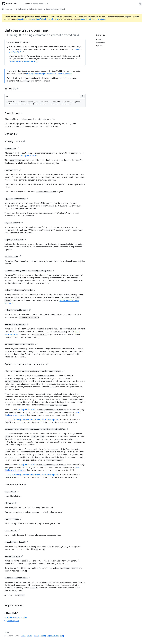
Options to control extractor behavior (26, 364)
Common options (15, 485)
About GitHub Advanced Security (24, 61)
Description (13, 113)
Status (37, 636)
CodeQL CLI (22, 9)
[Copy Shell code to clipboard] (82, 96)
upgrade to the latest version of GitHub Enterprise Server (38, 19)
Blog (62, 636)
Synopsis (12, 88)
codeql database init (29, 156)
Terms (23, 636)
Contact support (12, 621)
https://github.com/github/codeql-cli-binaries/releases (49, 74)
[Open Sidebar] (3, 9)
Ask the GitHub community (16, 617)
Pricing (43, 636)
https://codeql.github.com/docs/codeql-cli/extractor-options (33, 420)
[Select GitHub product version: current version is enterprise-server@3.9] (36, 4)
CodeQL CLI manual (36, 9)
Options (11, 134)
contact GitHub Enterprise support (93, 19)
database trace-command (55, 9)
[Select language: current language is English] (140, 4)
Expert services (53, 636)
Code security (10, 9)
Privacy (30, 636)
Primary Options (15, 141)
